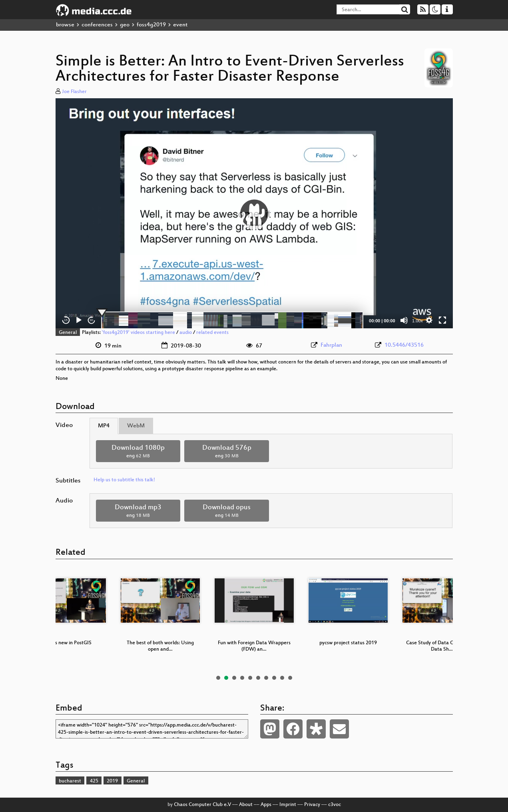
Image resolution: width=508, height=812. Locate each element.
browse (65, 25)
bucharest (70, 781)
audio (186, 333)
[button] (254, 213)
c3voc (335, 805)
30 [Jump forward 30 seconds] (91, 320)
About (246, 805)
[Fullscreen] (442, 320)
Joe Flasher (74, 92)
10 (290, 678)
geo (125, 25)
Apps (266, 805)
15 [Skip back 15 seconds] (66, 320)
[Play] (79, 320)
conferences (97, 25)
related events (212, 333)
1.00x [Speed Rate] (417, 321)
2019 (112, 781)
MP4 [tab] (104, 426)
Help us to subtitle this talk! (124, 480)
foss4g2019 (151, 25)
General (68, 333)
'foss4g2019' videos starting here (138, 333)
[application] (254, 213)
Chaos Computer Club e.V (202, 805)
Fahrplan (331, 345)
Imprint (288, 805)
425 (94, 781)
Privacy (312, 805)
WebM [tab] (136, 426)
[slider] (232, 320)
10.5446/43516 (404, 345)
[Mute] (404, 320)
